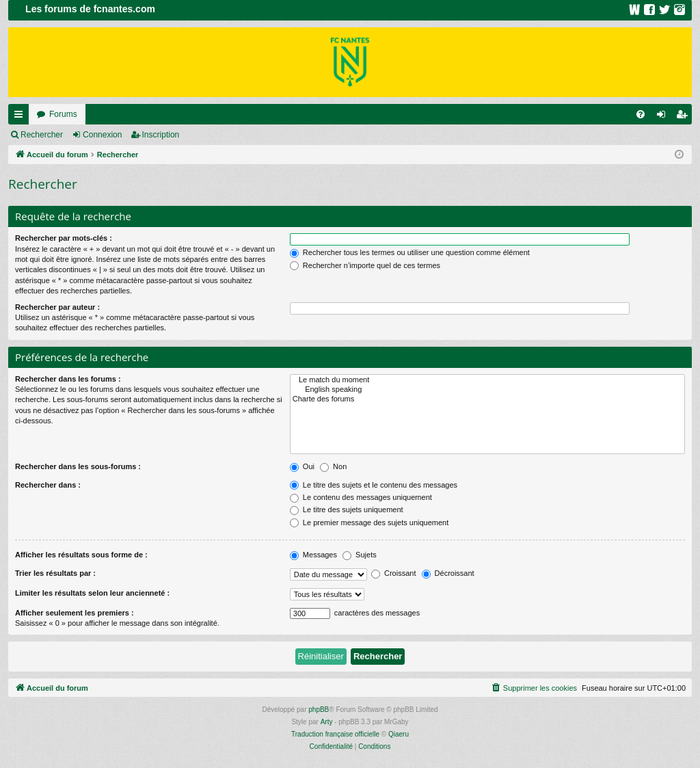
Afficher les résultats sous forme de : (81, 555)
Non (333, 466)
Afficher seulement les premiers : (75, 613)
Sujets (360, 555)
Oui (302, 466)
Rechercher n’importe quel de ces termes (365, 265)
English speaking (487, 390)
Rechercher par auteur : (57, 307)
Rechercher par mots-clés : (64, 238)
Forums (63, 114)
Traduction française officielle (335, 734)
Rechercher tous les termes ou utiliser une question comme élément (410, 252)
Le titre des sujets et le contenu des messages (374, 485)
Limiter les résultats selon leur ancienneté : (92, 593)
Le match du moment (487, 380)
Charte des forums (487, 399)
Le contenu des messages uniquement (361, 497)
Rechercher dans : (48, 485)
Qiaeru (399, 734)
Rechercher (42, 135)
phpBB (319, 710)
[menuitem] (641, 114)
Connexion (102, 135)
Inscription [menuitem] (685, 117)
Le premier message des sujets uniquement (369, 522)
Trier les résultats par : (55, 573)
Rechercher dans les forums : (68, 379)
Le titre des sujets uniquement (347, 509)
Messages (313, 555)
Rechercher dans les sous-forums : (78, 466)
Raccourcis (21, 117)
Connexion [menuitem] (664, 117)
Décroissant (448, 573)
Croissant (394, 573)
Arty (327, 722)
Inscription (161, 135)
